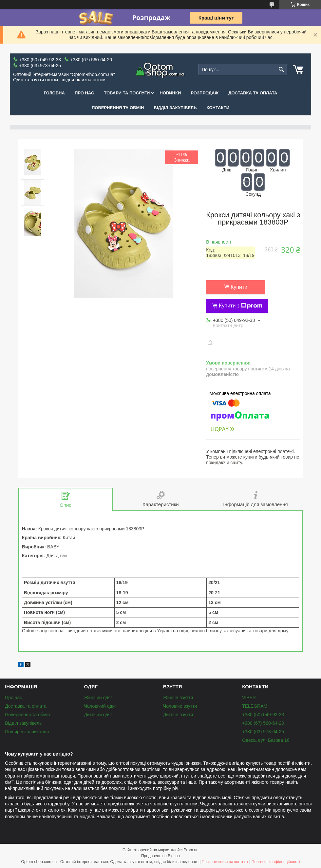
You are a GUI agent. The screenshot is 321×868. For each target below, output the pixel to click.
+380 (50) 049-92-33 (263, 715)
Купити (239, 287)
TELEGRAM (255, 706)
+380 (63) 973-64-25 (263, 732)
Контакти (218, 108)
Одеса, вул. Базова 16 (266, 740)
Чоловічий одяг (100, 706)
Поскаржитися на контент (225, 862)
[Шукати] (281, 70)
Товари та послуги (127, 93)
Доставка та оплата (253, 93)
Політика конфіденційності (276, 862)
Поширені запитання (27, 732)
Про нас (84, 93)
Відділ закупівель (175, 108)
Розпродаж (205, 93)
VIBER (249, 698)
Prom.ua (191, 850)
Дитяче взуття (178, 715)
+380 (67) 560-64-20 (263, 723)
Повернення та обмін (118, 108)
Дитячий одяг (98, 715)
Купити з (241, 306)
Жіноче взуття (178, 698)
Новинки (170, 93)
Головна (54, 93)
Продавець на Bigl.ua (160, 856)
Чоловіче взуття (180, 706)
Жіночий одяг (98, 698)
